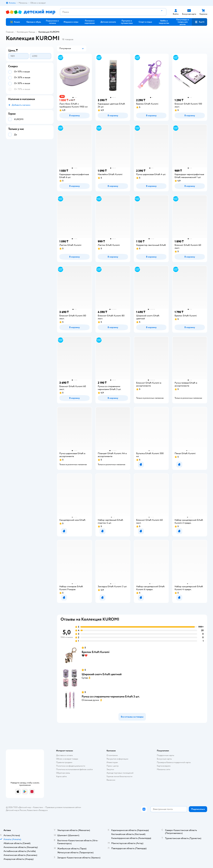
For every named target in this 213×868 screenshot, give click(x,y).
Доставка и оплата (64, 755)
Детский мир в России (16, 810)
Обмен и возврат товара (67, 759)
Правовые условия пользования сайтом (63, 807)
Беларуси (43, 810)
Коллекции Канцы (26, 32)
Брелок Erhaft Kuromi (96, 652)
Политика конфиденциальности (71, 766)
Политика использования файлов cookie (74, 769)
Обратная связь (63, 773)
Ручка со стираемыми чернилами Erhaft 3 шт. (111, 696)
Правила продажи (64, 762)
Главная (10, 32)
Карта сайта (61, 776)
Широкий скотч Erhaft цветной (102, 674)
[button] (200, 22)
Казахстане (32, 810)
